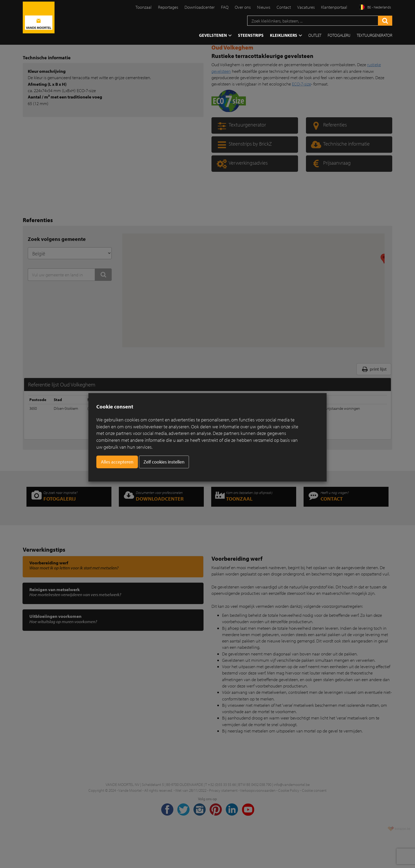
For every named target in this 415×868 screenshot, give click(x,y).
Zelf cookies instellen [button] (164, 462)
